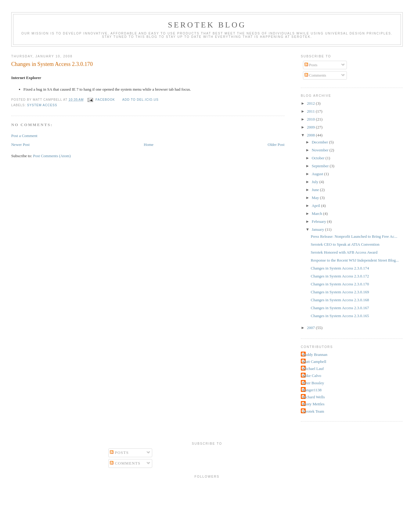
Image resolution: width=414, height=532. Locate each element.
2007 (311, 328)
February (319, 221)
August (318, 174)
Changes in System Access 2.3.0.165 (340, 316)
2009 (311, 127)
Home (149, 145)
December (320, 142)
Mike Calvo (312, 376)
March (317, 214)
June (316, 190)
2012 (311, 103)
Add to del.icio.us (140, 100)
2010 (311, 119)
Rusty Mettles (313, 404)
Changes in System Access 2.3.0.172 (340, 276)
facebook (105, 100)
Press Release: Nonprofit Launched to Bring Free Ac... (354, 236)
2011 (311, 111)
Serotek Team (313, 411)
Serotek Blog (207, 25)
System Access (42, 105)
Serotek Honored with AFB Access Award (344, 252)
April (317, 206)
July (316, 182)
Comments (315, 75)
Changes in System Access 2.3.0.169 (340, 292)
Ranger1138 (312, 390)
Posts (311, 65)
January (319, 229)
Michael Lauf (313, 369)
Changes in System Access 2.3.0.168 (340, 300)
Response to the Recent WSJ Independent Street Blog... (355, 260)
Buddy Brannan (315, 355)
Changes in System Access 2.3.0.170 (52, 64)
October (319, 158)
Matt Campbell (314, 362)
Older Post (276, 145)
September (321, 166)
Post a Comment (24, 136)
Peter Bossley (313, 383)
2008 (311, 135)
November (321, 150)
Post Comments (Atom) (52, 156)
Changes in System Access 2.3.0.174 (340, 268)
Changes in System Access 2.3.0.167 (340, 308)
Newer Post (20, 145)
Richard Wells (313, 397)
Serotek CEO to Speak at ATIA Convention (345, 244)
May (316, 198)
